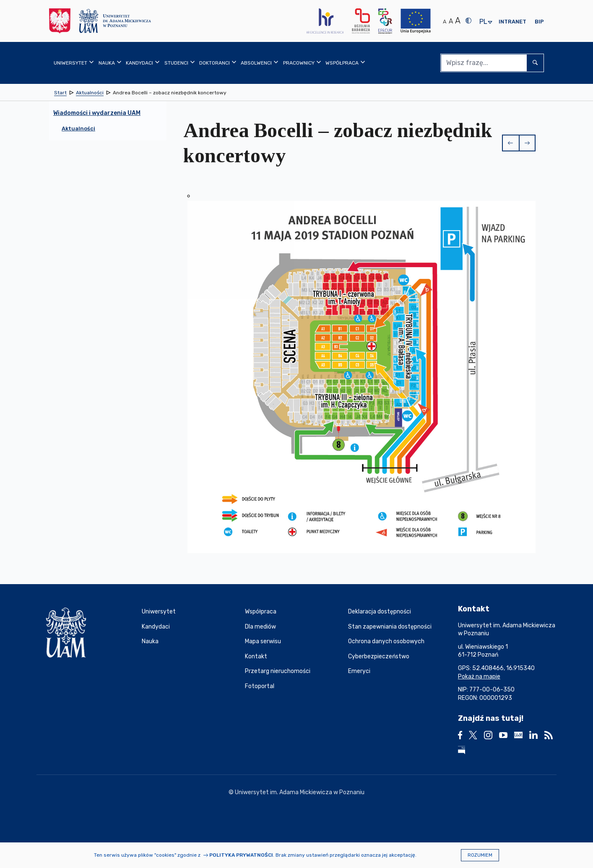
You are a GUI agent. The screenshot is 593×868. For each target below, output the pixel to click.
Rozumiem (480, 855)
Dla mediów (260, 627)
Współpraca (261, 612)
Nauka (150, 641)
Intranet (512, 22)
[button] (510, 143)
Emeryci (359, 671)
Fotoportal (260, 686)
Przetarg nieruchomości (278, 671)
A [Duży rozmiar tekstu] (458, 21)
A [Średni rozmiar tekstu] (451, 21)
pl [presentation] (483, 22)
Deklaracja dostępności (380, 612)
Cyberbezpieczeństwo (379, 656)
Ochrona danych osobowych (386, 641)
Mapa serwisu (263, 641)
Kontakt (256, 656)
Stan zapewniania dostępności (390, 627)
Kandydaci (156, 627)
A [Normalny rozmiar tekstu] (445, 22)
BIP (539, 22)
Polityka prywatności (241, 855)
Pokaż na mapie (479, 677)
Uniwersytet (159, 612)
